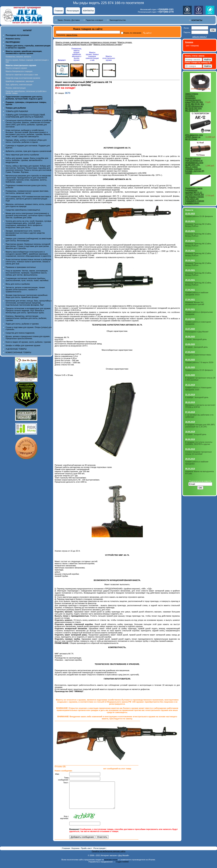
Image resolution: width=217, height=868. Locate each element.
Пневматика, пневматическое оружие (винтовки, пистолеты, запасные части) (27, 192)
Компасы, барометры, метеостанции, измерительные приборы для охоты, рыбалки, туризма (26, 318)
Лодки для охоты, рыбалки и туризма (22, 324)
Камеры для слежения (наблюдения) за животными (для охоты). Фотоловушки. (29, 240)
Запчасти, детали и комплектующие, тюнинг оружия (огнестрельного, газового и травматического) (25, 290)
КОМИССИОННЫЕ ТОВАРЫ (18, 352)
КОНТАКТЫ (89, 11)
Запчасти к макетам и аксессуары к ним (22, 75)
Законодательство (118, 20)
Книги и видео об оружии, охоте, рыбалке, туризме (28, 342)
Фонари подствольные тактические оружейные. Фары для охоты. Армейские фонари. (27, 296)
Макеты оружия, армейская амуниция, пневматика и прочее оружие (86, 42)
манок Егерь (72, 35)
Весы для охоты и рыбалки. (18, 284)
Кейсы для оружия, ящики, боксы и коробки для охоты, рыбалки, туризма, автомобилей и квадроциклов (27, 160)
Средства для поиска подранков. (20, 333)
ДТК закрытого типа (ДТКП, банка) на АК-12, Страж (194, 137)
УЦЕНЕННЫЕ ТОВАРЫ (16, 349)
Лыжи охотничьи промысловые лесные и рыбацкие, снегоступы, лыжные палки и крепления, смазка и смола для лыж (29, 262)
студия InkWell (122, 867)
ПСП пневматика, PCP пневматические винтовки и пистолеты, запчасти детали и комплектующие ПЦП (28, 199)
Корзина (76, 853)
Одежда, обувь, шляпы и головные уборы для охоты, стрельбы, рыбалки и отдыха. (26, 141)
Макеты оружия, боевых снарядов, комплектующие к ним (92, 56)
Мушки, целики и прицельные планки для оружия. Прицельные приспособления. (28, 337)
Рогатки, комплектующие (16, 88)
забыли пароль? (199, 37)
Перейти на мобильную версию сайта (108, 856)
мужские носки (111, 865)
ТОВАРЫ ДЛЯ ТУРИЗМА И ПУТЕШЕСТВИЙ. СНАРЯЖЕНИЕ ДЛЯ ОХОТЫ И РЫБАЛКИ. (25, 116)
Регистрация (73, 11)
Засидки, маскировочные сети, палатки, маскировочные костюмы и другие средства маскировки (25, 233)
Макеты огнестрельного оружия (107, 44)
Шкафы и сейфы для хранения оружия (23, 345)
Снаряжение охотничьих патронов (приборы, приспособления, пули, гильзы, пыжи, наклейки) (27, 279)
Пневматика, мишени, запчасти (18, 57)
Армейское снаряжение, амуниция (20, 81)
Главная (59, 11)
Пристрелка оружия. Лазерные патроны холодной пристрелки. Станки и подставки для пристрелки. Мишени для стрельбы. (28, 246)
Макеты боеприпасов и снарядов (19, 71)
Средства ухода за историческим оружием (23, 78)
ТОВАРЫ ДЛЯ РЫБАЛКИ (17, 111)
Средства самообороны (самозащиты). (23, 210)
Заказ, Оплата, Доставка (69, 20)
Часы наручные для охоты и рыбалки (22, 155)
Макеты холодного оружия (16, 68)
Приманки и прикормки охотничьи (21, 267)
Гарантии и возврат (95, 20)
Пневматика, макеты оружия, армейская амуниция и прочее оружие (77, 54)
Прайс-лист (87, 853)
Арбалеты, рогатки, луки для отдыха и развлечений (28, 151)
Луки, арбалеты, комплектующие (19, 85)
